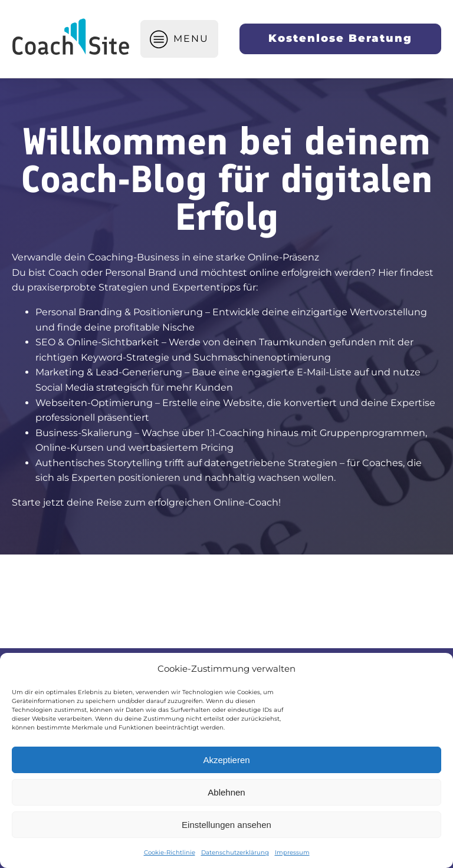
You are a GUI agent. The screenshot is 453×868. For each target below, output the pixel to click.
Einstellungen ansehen (226, 825)
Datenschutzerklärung (235, 852)
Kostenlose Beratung (340, 38)
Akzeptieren (226, 760)
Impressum (292, 852)
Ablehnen (226, 792)
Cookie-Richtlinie (170, 852)
